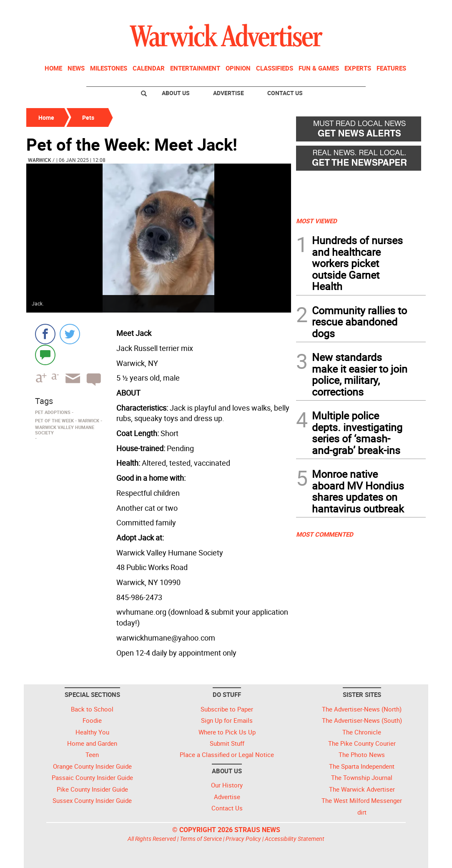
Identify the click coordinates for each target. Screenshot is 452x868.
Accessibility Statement (295, 839)
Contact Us (285, 93)
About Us (176, 93)
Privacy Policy (243, 839)
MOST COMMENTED (325, 534)
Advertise (229, 93)
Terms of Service (201, 839)
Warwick (40, 160)
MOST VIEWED (316, 221)
